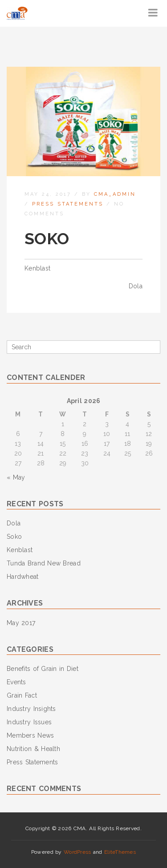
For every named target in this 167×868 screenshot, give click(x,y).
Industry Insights (31, 709)
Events (16, 682)
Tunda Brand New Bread (44, 563)
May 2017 (21, 623)
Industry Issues (29, 722)
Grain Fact (22, 695)
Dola (136, 286)
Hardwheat (23, 577)
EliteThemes (120, 852)
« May (16, 477)
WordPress (77, 852)
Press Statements (68, 204)
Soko (14, 537)
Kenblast (37, 268)
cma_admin (115, 194)
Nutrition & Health (33, 749)
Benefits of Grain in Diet (43, 669)
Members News (30, 735)
